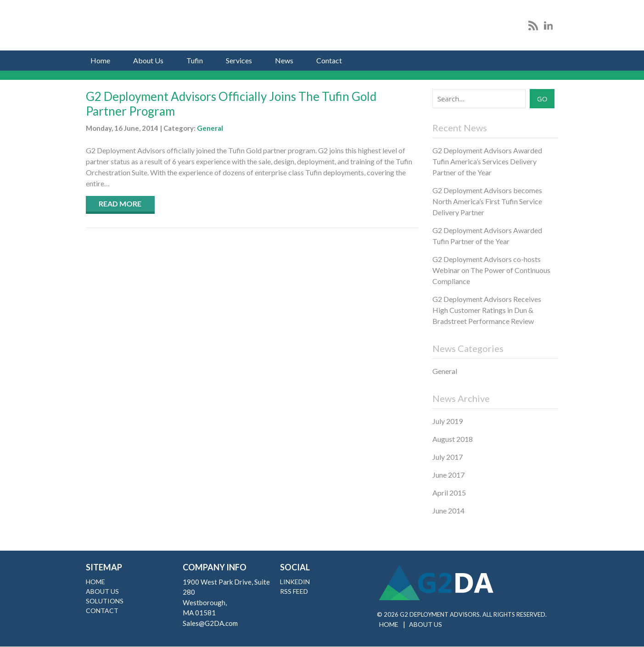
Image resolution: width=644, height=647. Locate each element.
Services (239, 60)
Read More (120, 204)
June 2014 (448, 510)
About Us (148, 60)
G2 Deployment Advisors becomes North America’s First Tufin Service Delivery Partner (487, 201)
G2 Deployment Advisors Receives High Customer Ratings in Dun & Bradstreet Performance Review (487, 310)
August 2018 (453, 439)
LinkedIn (295, 582)
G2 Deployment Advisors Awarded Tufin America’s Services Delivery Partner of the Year (487, 161)
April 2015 (449, 493)
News (284, 60)
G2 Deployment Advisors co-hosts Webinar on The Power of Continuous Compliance (491, 270)
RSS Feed (294, 591)
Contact (329, 60)
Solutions (105, 601)
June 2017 (448, 475)
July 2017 (448, 457)
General (210, 128)
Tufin (195, 60)
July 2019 (448, 421)
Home (100, 60)
